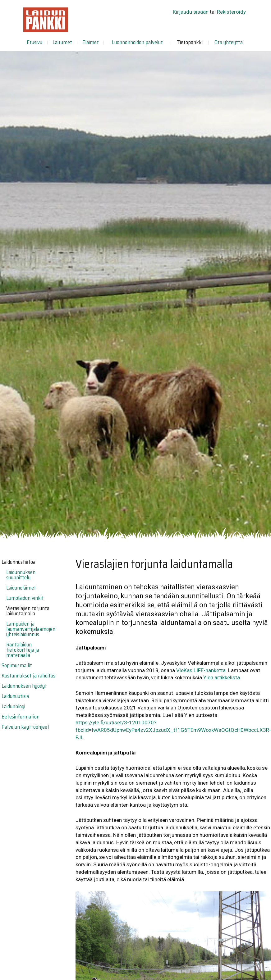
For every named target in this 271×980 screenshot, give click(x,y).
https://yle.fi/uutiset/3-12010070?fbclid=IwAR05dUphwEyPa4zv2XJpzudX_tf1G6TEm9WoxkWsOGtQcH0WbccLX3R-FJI (173, 730)
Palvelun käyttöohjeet (25, 727)
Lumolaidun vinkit (25, 598)
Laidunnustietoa (18, 562)
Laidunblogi (13, 706)
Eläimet (91, 42)
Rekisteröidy (231, 12)
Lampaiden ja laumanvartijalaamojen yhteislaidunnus (31, 629)
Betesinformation (21, 717)
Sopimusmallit (17, 665)
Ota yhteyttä (229, 42)
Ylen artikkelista (222, 677)
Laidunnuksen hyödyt (24, 686)
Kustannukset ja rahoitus (28, 676)
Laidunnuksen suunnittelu (21, 575)
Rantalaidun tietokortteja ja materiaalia (23, 650)
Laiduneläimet (21, 588)
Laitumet (62, 42)
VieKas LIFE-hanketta (201, 670)
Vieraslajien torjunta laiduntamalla (28, 611)
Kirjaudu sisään (191, 12)
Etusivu (34, 42)
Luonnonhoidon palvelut (137, 42)
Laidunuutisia (15, 696)
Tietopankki (190, 42)
